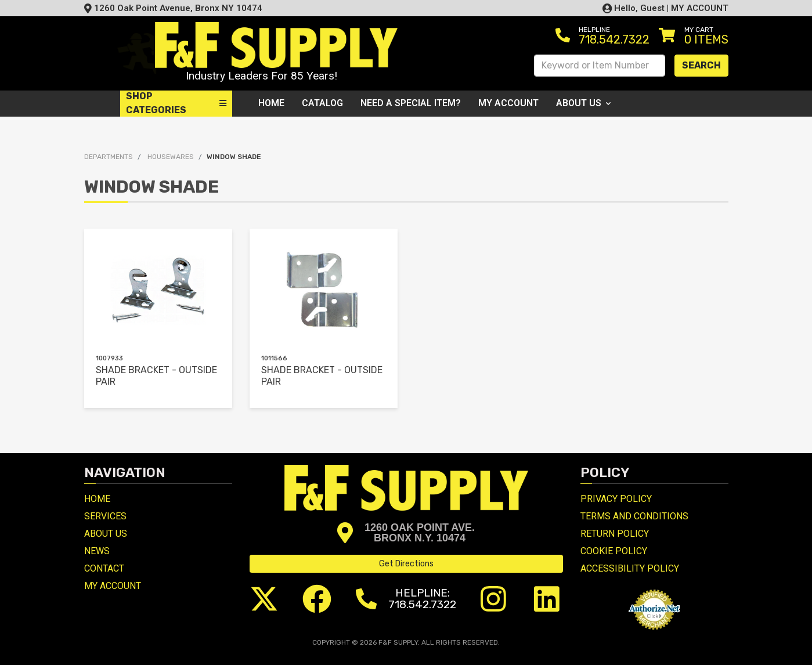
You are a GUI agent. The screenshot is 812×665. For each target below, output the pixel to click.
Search (701, 65)
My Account (508, 103)
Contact (104, 568)
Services (105, 516)
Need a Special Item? (411, 103)
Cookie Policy (614, 551)
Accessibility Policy (630, 568)
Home (271, 103)
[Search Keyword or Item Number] (600, 66)
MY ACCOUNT (700, 8)
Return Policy (615, 534)
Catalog (322, 103)
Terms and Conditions (634, 516)
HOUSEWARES (171, 157)
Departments (109, 157)
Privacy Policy (616, 499)
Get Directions (406, 564)
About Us (584, 103)
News (97, 551)
